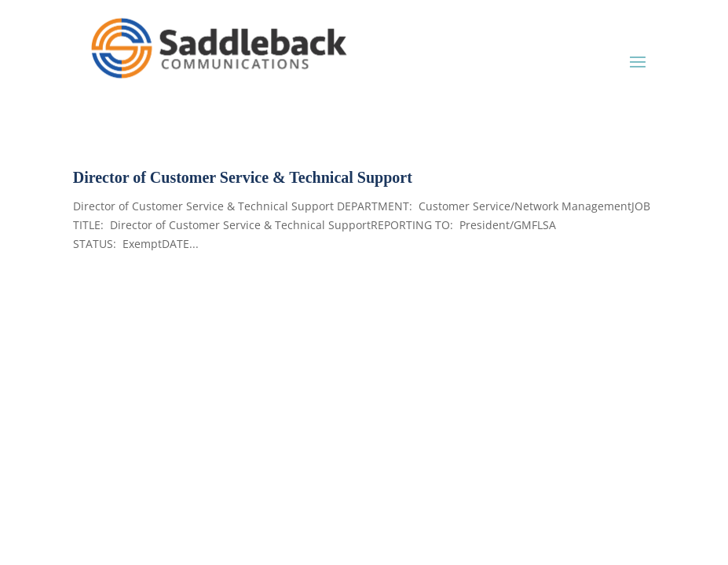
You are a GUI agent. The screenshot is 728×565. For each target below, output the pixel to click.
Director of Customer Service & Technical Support (243, 177)
